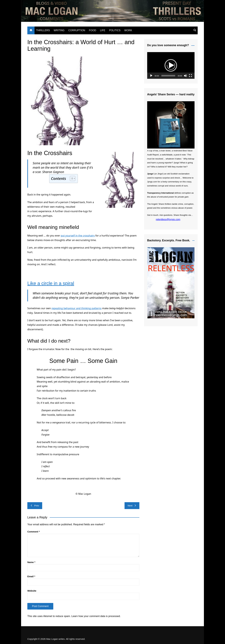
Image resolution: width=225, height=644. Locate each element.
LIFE (103, 30)
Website (32, 591)
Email (31, 576)
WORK (128, 30)
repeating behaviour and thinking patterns (76, 308)
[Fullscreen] (190, 76)
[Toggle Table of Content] (71, 178)
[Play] (151, 76)
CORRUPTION (77, 30)
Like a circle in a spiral (52, 283)
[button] (171, 65)
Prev (35, 506)
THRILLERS (43, 30)
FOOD (92, 30)
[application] (171, 65)
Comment (34, 532)
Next (132, 506)
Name (31, 562)
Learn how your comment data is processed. (96, 616)
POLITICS (115, 30)
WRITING (59, 30)
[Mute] (185, 76)
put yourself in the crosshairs (78, 236)
